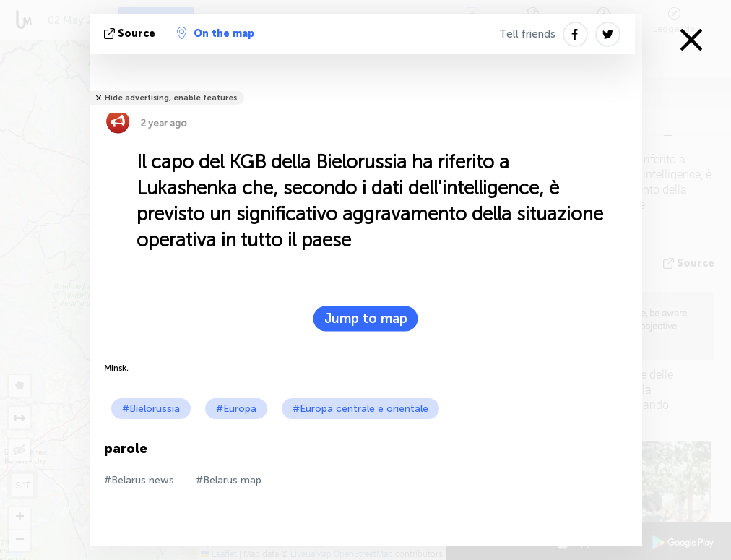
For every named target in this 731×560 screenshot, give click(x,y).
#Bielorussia (151, 409)
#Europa (236, 409)
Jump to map (366, 319)
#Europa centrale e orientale (360, 409)
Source (131, 34)
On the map (216, 33)
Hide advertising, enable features (171, 98)
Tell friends (527, 34)
